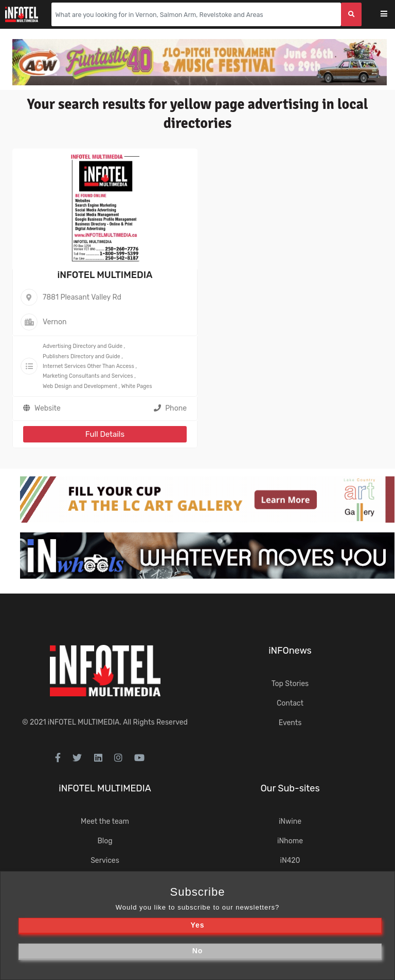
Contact (290, 703)
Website (48, 408)
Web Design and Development (80, 386)
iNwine (290, 821)
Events (290, 723)
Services (105, 861)
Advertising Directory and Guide (83, 346)
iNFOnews (290, 651)
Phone (170, 408)
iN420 (290, 861)
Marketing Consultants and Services (88, 376)
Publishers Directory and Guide (82, 356)
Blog (105, 841)
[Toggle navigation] (391, 15)
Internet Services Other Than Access (88, 366)
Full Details (105, 434)
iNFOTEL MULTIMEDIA (105, 275)
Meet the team (105, 821)
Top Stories (290, 684)
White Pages (137, 386)
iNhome (290, 841)
